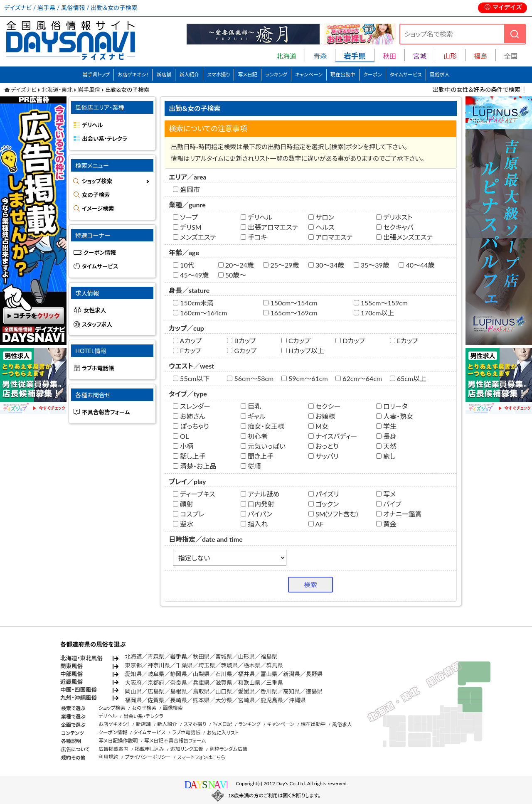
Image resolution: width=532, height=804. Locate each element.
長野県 (314, 674)
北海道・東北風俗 (81, 658)
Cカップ (296, 341)
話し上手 (189, 456)
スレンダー (192, 406)
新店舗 (164, 75)
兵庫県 (201, 683)
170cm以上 (374, 313)
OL (181, 436)
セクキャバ (395, 227)
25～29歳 (281, 265)
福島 (480, 56)
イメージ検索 (98, 209)
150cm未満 (193, 303)
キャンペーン (309, 75)
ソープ (185, 217)
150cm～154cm (290, 303)
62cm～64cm (359, 378)
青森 (320, 56)
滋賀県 (224, 683)
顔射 (183, 504)
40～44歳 (416, 265)
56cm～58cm (250, 378)
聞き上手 (257, 456)
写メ (386, 494)
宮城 (420, 56)
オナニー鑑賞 (399, 514)
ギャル (253, 416)
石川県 (224, 674)
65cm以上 (408, 378)
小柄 (183, 446)
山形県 (246, 656)
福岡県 (134, 700)
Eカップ (404, 341)
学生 (386, 426)
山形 (450, 56)
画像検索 (173, 708)
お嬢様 (322, 416)
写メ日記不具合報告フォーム (175, 741)
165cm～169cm (290, 313)
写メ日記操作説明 (118, 741)
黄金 (386, 524)
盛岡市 (186, 189)
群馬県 (275, 665)
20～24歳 (236, 265)
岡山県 (134, 691)
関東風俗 (71, 666)
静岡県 (179, 674)
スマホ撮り (218, 75)
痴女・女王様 (262, 426)
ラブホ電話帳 (98, 368)
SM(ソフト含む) (333, 514)
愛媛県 (246, 691)
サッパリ (324, 456)
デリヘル (256, 217)
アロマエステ (330, 237)
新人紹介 (189, 75)
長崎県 (179, 700)
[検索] (515, 34)
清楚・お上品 (195, 466)
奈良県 (179, 683)
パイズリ (324, 494)
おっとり (324, 446)
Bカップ (241, 341)
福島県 (269, 656)
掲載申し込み (149, 749)
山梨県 (201, 674)
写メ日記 (248, 75)
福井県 (246, 674)
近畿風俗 (71, 682)
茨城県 (230, 665)
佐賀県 (156, 700)
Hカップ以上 (303, 350)
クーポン (373, 75)
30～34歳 (326, 265)
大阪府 (134, 683)
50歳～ (232, 275)
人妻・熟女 (395, 416)
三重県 (275, 683)
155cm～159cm (381, 303)
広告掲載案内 (113, 749)
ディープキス (194, 494)
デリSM (187, 227)
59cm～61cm (305, 378)
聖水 (183, 524)
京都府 (156, 683)
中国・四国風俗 (79, 690)
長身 (386, 436)
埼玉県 (207, 665)
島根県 (179, 691)
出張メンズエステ (404, 237)
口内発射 (257, 504)
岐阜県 (156, 674)
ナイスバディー (333, 436)
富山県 (269, 674)
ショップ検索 (97, 181)
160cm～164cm (200, 313)
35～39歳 (372, 265)
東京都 (134, 665)
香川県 (269, 691)
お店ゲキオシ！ (133, 75)
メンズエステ (195, 237)
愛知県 (134, 674)
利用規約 (108, 757)
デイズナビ (24, 90)
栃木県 (252, 665)
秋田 (389, 56)
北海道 (286, 56)
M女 (318, 426)
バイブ (389, 504)
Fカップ (187, 350)
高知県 (292, 691)
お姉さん (189, 416)
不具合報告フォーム (106, 412)
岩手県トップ (96, 75)
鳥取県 (201, 691)
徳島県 (314, 691)
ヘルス (321, 227)
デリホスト (394, 217)
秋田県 (201, 656)
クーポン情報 (100, 253)
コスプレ (189, 514)
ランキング (276, 75)
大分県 (224, 700)
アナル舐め (260, 494)
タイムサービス (406, 75)
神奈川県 (159, 665)
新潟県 (292, 674)
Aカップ (187, 341)
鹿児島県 (272, 700)
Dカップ (350, 341)
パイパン (256, 514)
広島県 (156, 691)
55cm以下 (191, 378)
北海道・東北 (57, 90)
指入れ (254, 524)
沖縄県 (297, 700)
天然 (386, 446)
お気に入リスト (223, 733)
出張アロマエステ (269, 227)
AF (316, 524)
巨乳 (251, 406)
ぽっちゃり (191, 426)
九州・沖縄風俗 (79, 698)
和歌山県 (249, 683)
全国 (511, 56)
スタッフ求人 (97, 325)
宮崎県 (246, 700)
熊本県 (201, 700)
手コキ (254, 237)
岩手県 (179, 656)
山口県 (224, 691)
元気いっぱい (263, 446)
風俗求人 (440, 75)
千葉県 (184, 665)
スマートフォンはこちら (201, 757)
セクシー (324, 406)
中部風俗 (71, 674)
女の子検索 (96, 195)
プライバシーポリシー (148, 757)
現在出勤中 (343, 75)
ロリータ (392, 406)
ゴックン (324, 504)
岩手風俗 (89, 90)
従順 (251, 466)
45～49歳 (191, 275)
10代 (184, 265)
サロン (321, 217)
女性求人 (95, 310)
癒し (386, 456)
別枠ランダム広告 (228, 749)
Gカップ (242, 350)
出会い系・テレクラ (105, 139)
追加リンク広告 (187, 749)
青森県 (156, 656)
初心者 (254, 436)
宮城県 (224, 656)
